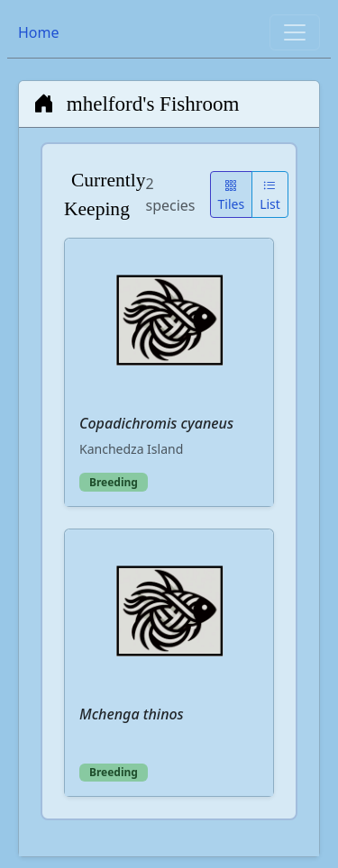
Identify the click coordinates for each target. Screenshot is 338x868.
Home (39, 32)
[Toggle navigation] (295, 32)
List (270, 194)
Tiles (232, 194)
